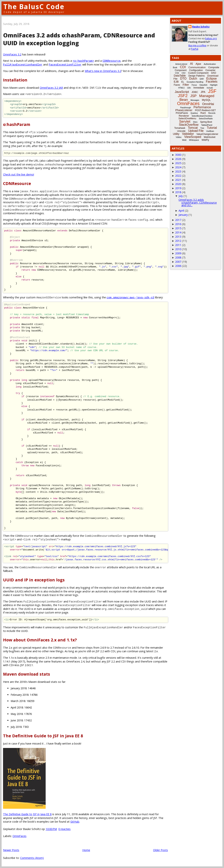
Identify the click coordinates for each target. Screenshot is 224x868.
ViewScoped (193, 137)
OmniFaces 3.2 (12, 54)
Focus (194, 85)
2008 (178, 257)
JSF (212, 91)
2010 (178, 249)
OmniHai (208, 104)
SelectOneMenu (187, 118)
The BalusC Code (34, 7)
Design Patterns (197, 76)
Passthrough (186, 108)
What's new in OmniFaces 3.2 (103, 71)
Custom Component (198, 73)
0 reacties (64, 829)
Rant (203, 113)
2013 (178, 237)
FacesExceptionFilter (65, 64)
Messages (195, 100)
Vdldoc (179, 137)
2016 (178, 224)
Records (212, 113)
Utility (176, 134)
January (183, 215)
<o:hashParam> (83, 61)
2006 (178, 266)
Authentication (210, 64)
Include (210, 88)
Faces (177, 85)
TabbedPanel (207, 125)
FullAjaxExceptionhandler (23, 64)
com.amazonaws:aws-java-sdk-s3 (130, 297)
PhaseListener (184, 110)
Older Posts (160, 850)
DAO (214, 73)
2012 (178, 241)
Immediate (199, 88)
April (181, 211)
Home (86, 850)
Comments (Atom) (32, 858)
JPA (203, 92)
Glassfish (203, 85)
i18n (189, 88)
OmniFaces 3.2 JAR (51, 88)
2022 (178, 176)
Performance (202, 107)
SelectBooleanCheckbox (202, 116)
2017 (178, 220)
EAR (202, 79)
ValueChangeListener (207, 134)
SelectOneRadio (206, 119)
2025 (178, 163)
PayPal (195, 49)
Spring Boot (206, 122)
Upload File (196, 131)
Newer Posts (11, 850)
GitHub (75, 822)
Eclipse (212, 79)
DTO (183, 79)
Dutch (193, 79)
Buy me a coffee (197, 45)
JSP (193, 96)
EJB (176, 82)
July (181, 196)
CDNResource (112, 61)
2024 (178, 167)
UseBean (210, 131)
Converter (210, 70)
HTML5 (182, 88)
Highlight (214, 85)
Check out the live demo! (19, 174)
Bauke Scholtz (201, 27)
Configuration (196, 70)
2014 (178, 232)
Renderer (184, 116)
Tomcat (193, 128)
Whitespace (194, 140)
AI (191, 64)
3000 (178, 155)
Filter (186, 85)
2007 (178, 262)
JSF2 (183, 96)
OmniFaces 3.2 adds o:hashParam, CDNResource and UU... (198, 202)
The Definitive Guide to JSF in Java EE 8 (27, 814)
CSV (184, 73)
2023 (178, 171)
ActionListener (181, 64)
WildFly (205, 140)
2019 (178, 188)
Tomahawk (180, 128)
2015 (178, 228)
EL (183, 82)
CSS (177, 73)
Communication (197, 67)
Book (175, 68)
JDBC (195, 92)
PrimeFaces (182, 113)
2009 (178, 253)
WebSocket (210, 137)
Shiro (195, 122)
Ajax (198, 64)
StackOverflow (189, 125)
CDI (183, 67)
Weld (184, 140)
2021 (178, 180)
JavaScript (182, 92)
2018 (178, 192)
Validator (188, 134)
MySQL (206, 100)
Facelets (212, 82)
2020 (178, 184)
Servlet (185, 121)
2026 (178, 159)
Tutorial (212, 128)
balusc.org (211, 38)
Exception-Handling (195, 82)
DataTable (180, 76)
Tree (202, 128)
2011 (178, 245)
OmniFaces (19, 836)
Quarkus (194, 113)
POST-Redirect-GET (205, 110)
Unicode (181, 131)
